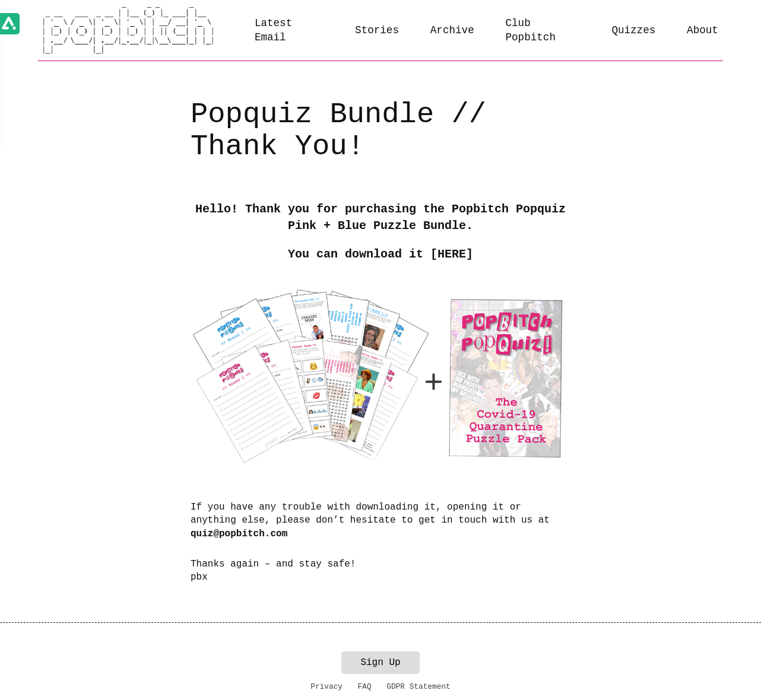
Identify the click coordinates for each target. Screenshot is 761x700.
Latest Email (273, 31)
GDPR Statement (418, 687)
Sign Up (380, 663)
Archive (452, 30)
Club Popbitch (530, 31)
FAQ (365, 687)
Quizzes (633, 30)
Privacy (326, 687)
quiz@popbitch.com (239, 534)
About (703, 30)
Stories (377, 30)
